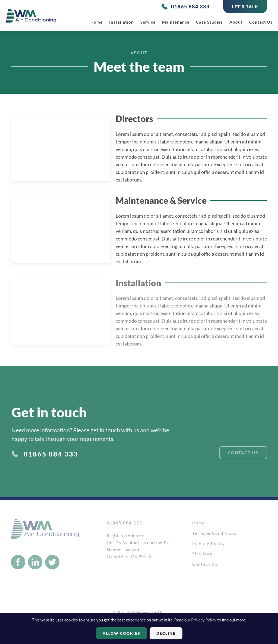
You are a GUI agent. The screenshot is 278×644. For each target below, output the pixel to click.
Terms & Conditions (214, 533)
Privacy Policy (209, 543)
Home (97, 22)
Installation (121, 22)
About (236, 22)
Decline (166, 633)
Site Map (202, 554)
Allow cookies (121, 633)
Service (148, 22)
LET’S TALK (245, 7)
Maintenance (176, 22)
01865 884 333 (190, 7)
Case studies (209, 22)
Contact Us (261, 22)
